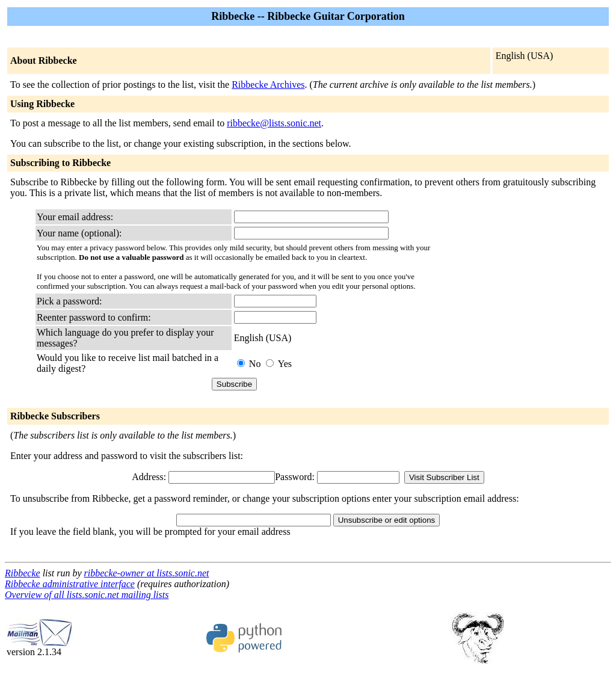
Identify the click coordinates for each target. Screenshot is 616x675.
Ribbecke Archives (268, 85)
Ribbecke (23, 573)
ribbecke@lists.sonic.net (274, 123)
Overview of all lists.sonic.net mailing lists (87, 595)
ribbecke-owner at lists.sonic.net (147, 573)
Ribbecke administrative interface (70, 584)
